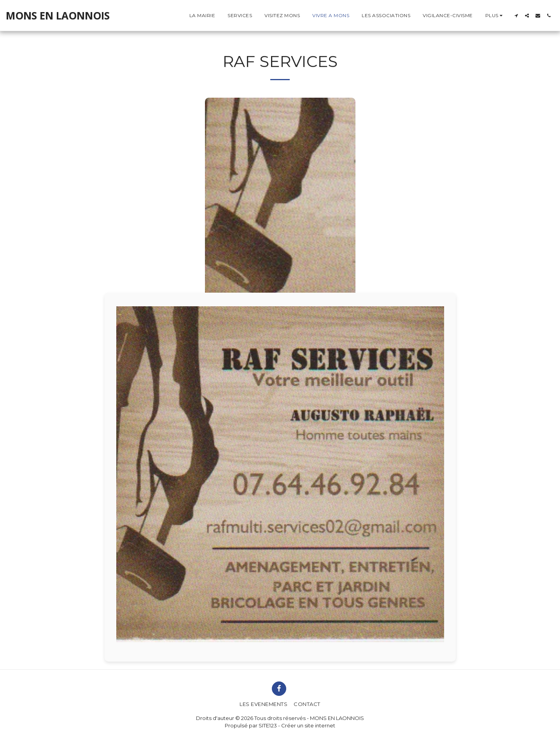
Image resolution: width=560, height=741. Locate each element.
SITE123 (268, 725)
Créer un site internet (308, 725)
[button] (516, 16)
